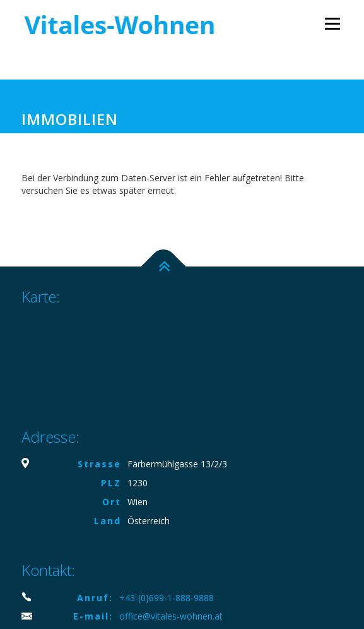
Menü (332, 24)
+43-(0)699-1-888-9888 (167, 598)
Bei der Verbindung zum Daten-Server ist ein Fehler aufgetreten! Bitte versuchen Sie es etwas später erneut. (163, 184)
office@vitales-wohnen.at (171, 616)
